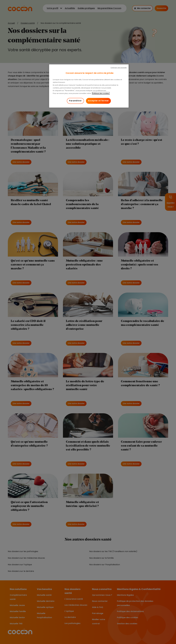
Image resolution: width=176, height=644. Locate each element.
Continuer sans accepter (119, 68)
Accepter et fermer (98, 101)
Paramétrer (75, 101)
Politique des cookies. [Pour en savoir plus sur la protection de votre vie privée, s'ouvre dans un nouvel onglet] (101, 93)
